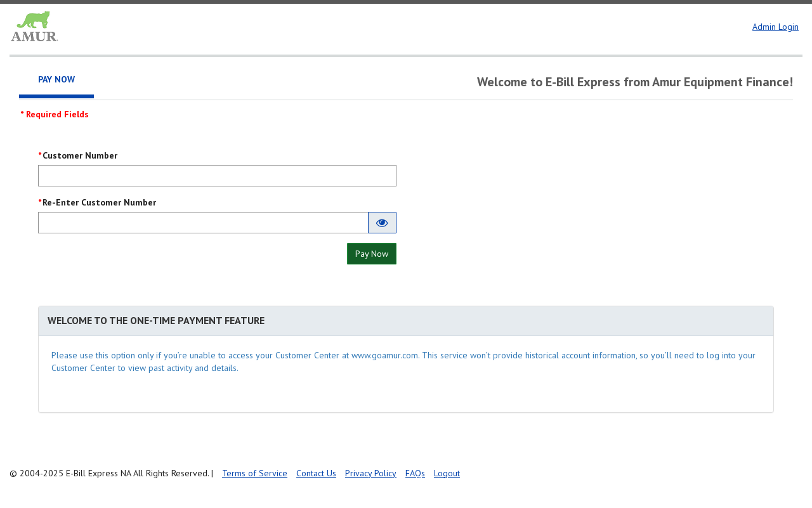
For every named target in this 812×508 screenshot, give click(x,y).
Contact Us (316, 473)
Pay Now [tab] (56, 79)
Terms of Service (255, 473)
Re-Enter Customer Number (99, 202)
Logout (447, 473)
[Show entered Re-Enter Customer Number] (382, 223)
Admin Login (776, 27)
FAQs (415, 473)
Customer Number (80, 155)
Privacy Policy (371, 473)
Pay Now (372, 254)
